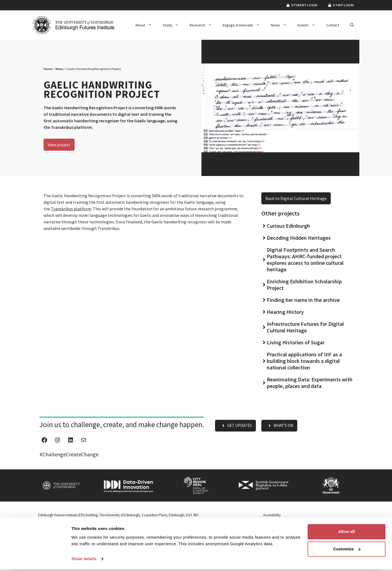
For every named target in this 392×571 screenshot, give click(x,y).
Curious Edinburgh (288, 226)
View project (59, 145)
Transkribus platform (71, 209)
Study (174, 25)
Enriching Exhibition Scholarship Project (304, 285)
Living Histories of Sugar (296, 342)
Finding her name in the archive (303, 300)
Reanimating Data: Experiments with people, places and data (310, 383)
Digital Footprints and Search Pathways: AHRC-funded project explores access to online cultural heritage (305, 259)
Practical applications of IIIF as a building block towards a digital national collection (304, 361)
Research (203, 25)
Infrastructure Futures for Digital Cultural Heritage (305, 327)
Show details (84, 560)
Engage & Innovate (244, 25)
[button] (352, 25)
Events (309, 25)
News (281, 25)
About (146, 25)
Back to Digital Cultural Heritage (296, 198)
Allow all (347, 533)
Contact (333, 25)
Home (48, 69)
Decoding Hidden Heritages (299, 238)
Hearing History (285, 312)
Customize (347, 550)
